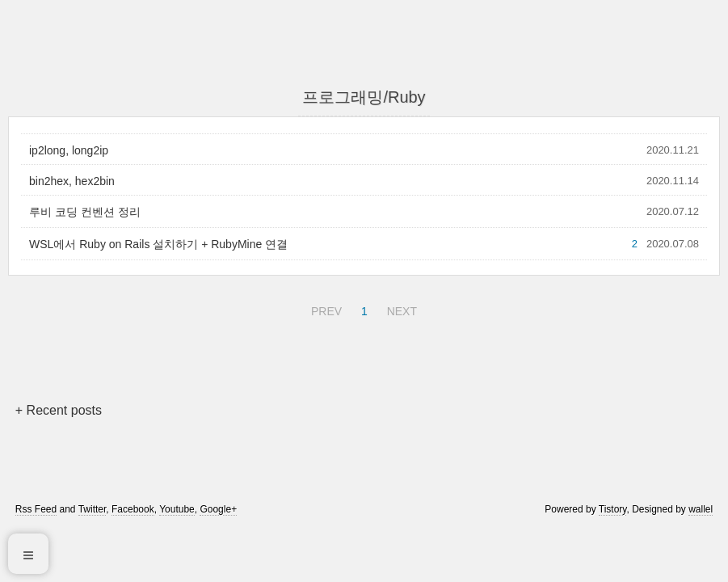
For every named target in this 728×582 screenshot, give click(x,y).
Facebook (133, 509)
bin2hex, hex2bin (72, 181)
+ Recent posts (59, 410)
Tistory (613, 509)
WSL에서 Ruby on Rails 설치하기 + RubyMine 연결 (158, 244)
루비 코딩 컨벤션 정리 (85, 212)
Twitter (93, 509)
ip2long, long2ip (69, 150)
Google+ (218, 509)
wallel (701, 509)
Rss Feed (36, 509)
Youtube (177, 509)
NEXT (400, 309)
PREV (324, 309)
